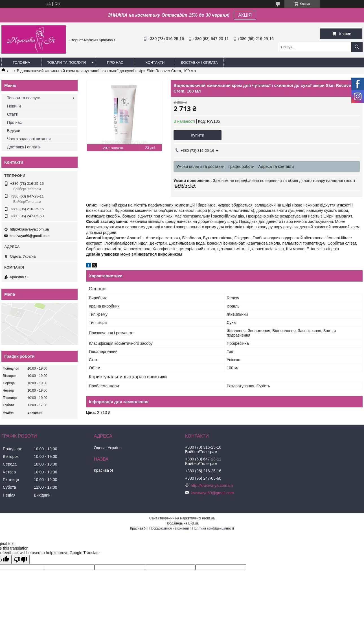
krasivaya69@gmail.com (30, 236)
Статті (13, 114)
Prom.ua (208, 518)
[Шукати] (357, 47)
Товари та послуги (66, 62)
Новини (14, 106)
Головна (21, 62)
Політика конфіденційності (213, 528)
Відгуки (14, 131)
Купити (198, 135)
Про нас (115, 62)
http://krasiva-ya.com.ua (29, 229)
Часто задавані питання (29, 139)
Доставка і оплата (199, 62)
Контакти (155, 62)
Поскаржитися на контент (169, 528)
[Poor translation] (21, 560)
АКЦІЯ (245, 15)
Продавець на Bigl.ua (182, 523)
